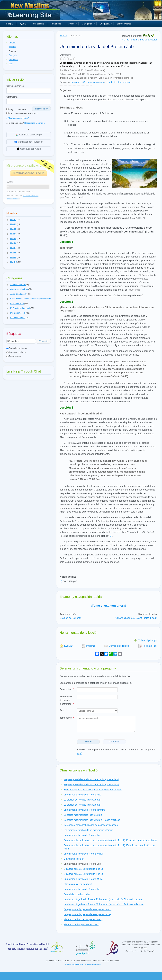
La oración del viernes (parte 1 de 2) (82, 800)
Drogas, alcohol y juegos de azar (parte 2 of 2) (87, 914)
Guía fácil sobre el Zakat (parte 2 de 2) (83, 874)
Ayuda (23, 24)
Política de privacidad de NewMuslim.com (83, 964)
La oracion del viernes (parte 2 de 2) (82, 805)
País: (63, 710)
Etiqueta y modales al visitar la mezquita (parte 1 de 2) (91, 779)
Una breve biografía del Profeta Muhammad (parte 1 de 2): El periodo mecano (103, 899)
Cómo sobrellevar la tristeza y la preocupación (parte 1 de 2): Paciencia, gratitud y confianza (111, 840)
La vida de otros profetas (118, 82)
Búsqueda (106, 24)
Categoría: (65, 82)
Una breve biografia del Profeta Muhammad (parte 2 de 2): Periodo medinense (104, 904)
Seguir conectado (16, 109)
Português (13, 60)
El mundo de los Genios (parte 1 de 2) (83, 919)
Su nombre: (67, 689)
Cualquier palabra (16, 352)
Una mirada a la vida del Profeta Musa (83, 879)
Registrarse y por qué (35, 123)
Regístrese (56, 24)
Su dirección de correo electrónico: (67, 700)
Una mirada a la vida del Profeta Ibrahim (84, 810)
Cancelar (114, 742)
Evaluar (66, 646)
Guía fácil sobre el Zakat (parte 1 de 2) (136, 618)
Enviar (88, 742)
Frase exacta (14, 356)
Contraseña (12, 97)
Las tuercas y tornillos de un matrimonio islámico (88, 830)
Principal (9, 24)
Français (13, 55)
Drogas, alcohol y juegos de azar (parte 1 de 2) (88, 909)
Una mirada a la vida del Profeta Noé (82, 795)
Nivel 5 (63, 35)
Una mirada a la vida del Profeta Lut (82, 835)
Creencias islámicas (93, 82)
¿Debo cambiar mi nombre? (78, 884)
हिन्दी (11, 64)
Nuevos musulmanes (30, 11)
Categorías (89, 24)
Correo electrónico (15, 86)
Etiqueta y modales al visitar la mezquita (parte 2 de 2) (91, 785)
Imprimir (88, 646)
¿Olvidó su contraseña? (18, 118)
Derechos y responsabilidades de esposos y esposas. (91, 825)
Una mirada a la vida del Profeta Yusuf (83, 854)
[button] (8, 220)
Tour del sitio (38, 24)
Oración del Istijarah (70, 618)
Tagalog (12, 47)
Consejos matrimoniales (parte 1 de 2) (83, 815)
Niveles (72, 24)
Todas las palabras (17, 348)
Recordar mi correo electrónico (22, 113)
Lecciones (76, 82)
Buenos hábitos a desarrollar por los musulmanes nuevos (93, 790)
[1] (111, 536)
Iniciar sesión (41, 109)
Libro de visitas (124, 24)
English (12, 43)
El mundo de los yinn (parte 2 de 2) (81, 925)
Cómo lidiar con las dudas (77, 894)
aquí (79, 753)
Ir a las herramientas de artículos (140, 40)
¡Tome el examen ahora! (108, 606)
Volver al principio (145, 640)
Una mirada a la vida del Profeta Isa (82, 889)
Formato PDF (148, 646)
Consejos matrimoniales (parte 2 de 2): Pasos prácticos (92, 820)
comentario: (67, 718)
